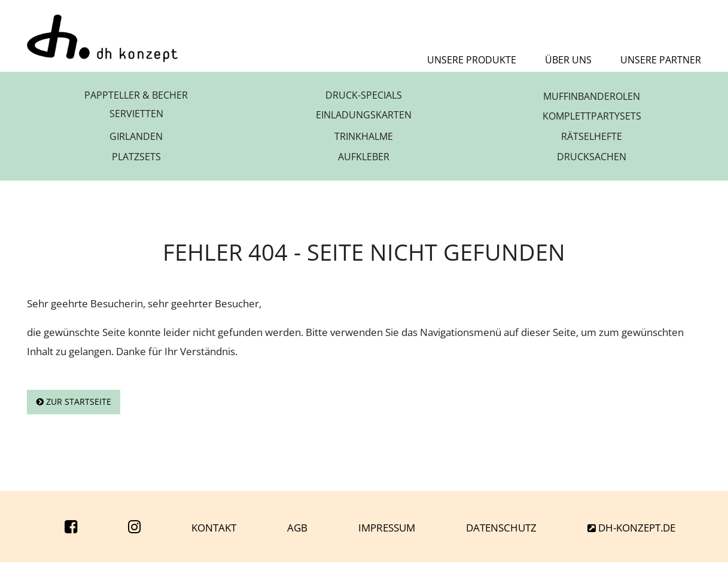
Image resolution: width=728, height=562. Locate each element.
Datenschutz (501, 528)
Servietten (136, 116)
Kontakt (214, 528)
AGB (297, 528)
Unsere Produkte (472, 60)
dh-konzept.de (631, 528)
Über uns (568, 60)
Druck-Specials (364, 96)
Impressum (387, 528)
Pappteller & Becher (136, 96)
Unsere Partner (661, 60)
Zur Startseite (74, 401)
